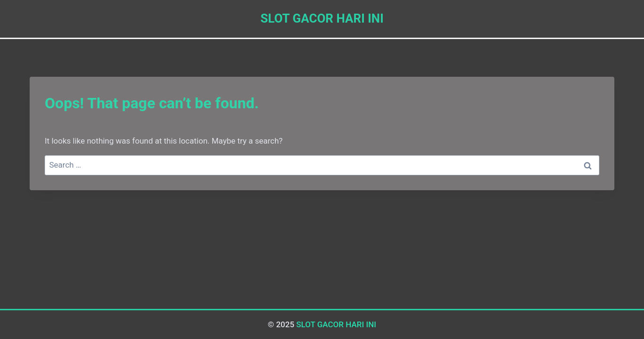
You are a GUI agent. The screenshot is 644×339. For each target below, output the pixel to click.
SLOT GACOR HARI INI (336, 324)
